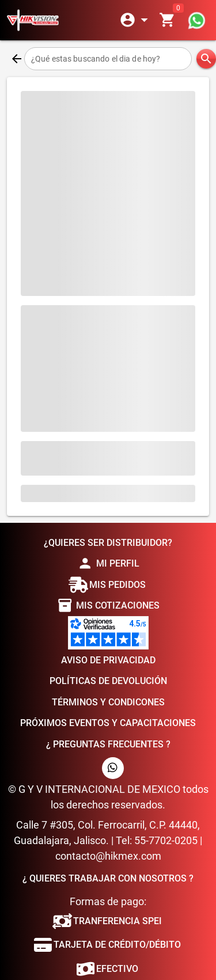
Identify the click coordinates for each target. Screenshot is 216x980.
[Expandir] (136, 20)
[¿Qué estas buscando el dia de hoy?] (108, 59)
